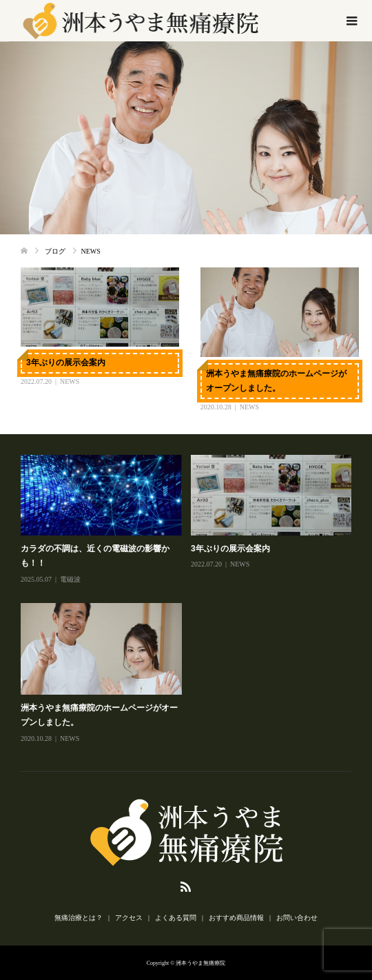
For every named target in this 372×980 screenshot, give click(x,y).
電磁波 (70, 579)
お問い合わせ (297, 918)
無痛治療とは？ (79, 918)
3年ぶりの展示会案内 (66, 363)
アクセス (129, 918)
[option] (190, 600)
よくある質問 (176, 918)
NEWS (70, 381)
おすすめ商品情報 (236, 918)
